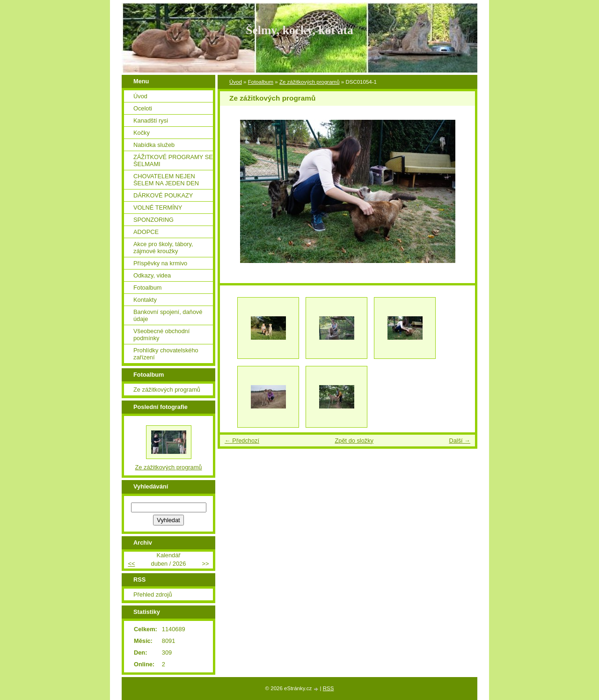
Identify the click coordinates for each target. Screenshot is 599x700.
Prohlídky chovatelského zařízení (166, 354)
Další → (460, 441)
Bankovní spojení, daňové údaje (168, 315)
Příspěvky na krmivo (160, 263)
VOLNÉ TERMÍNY (158, 208)
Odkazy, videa (152, 275)
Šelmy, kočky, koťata (299, 30)
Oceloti (143, 108)
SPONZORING (153, 220)
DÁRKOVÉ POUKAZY (163, 195)
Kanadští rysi (151, 120)
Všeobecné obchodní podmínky (161, 335)
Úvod (236, 82)
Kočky (142, 133)
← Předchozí (242, 441)
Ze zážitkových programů (310, 82)
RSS (329, 688)
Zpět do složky (354, 441)
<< (131, 564)
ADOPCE (146, 232)
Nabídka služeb (154, 145)
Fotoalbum (261, 82)
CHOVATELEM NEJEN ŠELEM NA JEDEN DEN (166, 180)
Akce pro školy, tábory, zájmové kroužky (163, 248)
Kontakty (145, 300)
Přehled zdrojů (153, 594)
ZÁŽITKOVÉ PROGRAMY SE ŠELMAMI (173, 160)
